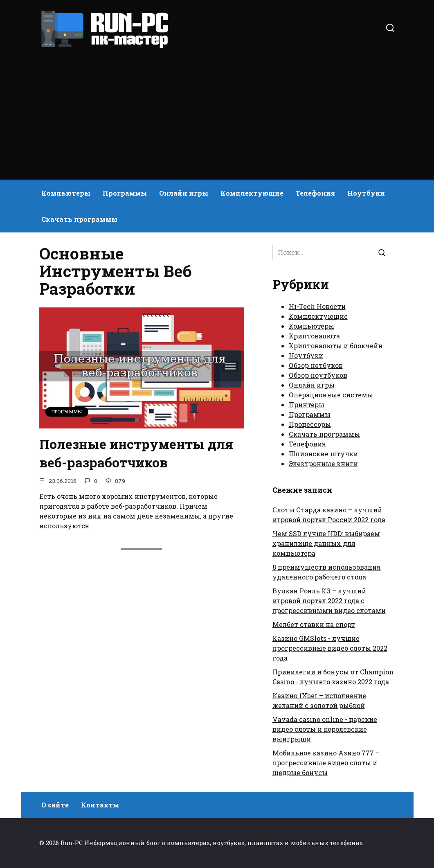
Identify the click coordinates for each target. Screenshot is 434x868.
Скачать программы (79, 219)
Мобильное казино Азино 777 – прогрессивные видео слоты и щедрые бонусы (326, 763)
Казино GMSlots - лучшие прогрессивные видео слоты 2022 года (330, 648)
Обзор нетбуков (316, 365)
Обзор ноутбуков (318, 375)
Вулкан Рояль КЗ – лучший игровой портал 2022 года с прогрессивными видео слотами (329, 601)
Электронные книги (323, 463)
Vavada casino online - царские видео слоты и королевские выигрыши (325, 729)
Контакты (100, 805)
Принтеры (307, 405)
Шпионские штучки (323, 454)
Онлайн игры (184, 193)
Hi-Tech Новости (317, 306)
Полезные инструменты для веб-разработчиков (137, 453)
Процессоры (310, 424)
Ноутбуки (366, 193)
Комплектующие (252, 193)
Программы (125, 193)
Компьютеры (66, 193)
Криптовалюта (314, 336)
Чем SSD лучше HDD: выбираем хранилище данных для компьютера (326, 543)
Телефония (315, 193)
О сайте (55, 805)
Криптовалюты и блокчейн (336, 346)
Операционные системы (331, 395)
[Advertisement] (217, 110)
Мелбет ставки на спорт (314, 624)
